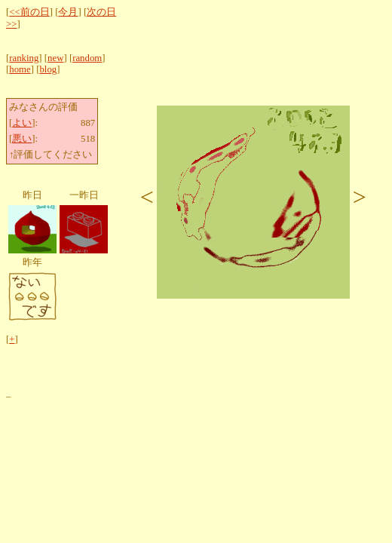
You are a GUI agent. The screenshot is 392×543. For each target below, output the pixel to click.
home (20, 69)
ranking (24, 58)
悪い (22, 139)
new (55, 58)
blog (48, 69)
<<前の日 (29, 12)
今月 (68, 12)
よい (22, 123)
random (87, 58)
